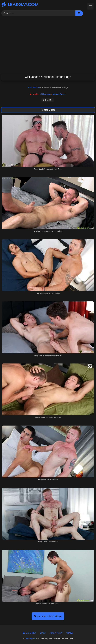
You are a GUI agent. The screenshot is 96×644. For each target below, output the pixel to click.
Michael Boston (59, 94)
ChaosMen (48, 100)
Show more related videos (48, 616)
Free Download (34, 87)
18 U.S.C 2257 (29, 633)
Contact (70, 633)
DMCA (43, 633)
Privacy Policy (56, 633)
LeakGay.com (30, 638)
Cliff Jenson (46, 94)
